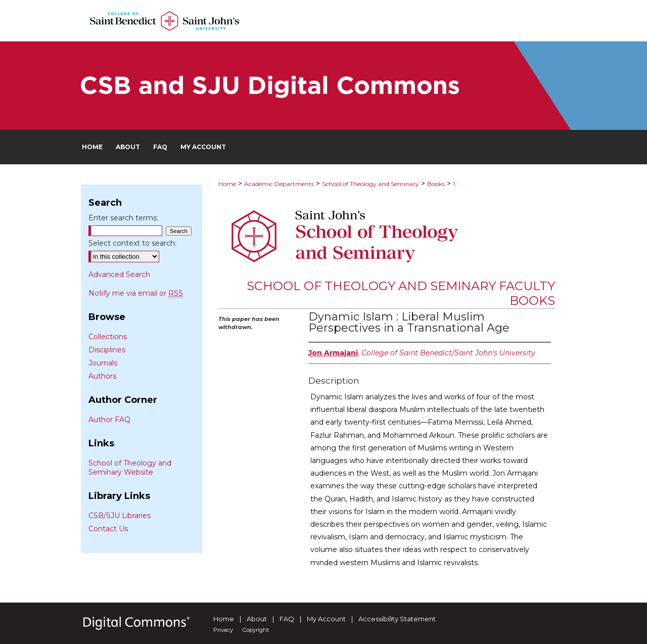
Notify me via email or (136, 293)
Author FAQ (109, 420)
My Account (326, 619)
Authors (102, 376)
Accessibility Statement (397, 619)
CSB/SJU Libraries (120, 516)
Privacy (223, 630)
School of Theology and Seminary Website (130, 468)
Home (227, 184)
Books (436, 184)
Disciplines (107, 350)
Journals (103, 363)
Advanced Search (119, 274)
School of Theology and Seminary (371, 184)
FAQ (287, 619)
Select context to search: (132, 243)
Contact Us (108, 529)
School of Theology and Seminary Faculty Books (401, 293)
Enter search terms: (123, 218)
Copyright (256, 630)
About (257, 619)
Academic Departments (279, 184)
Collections (108, 337)
